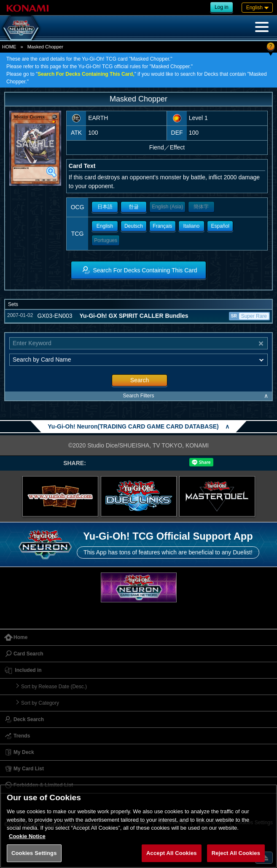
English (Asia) (167, 207)
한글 (134, 207)
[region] (138, 826)
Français (162, 226)
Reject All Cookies (236, 853)
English (105, 226)
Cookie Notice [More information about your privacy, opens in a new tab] (27, 836)
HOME (9, 47)
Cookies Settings (34, 853)
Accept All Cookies (172, 853)
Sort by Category (40, 703)
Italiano (191, 226)
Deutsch (134, 226)
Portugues (106, 240)
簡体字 (201, 207)
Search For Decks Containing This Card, (86, 74)
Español (220, 226)
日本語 (105, 207)
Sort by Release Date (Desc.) (54, 687)
